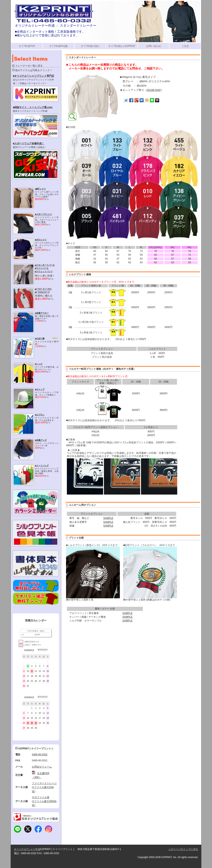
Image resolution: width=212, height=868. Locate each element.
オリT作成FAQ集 (58, 46)
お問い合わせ (154, 46)
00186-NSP (154, 90)
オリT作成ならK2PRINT (122, 46)
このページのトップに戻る (183, 849)
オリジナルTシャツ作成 (27, 849)
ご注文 (185, 46)
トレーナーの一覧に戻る (29, 66)
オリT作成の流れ (90, 46)
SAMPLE (108, 518)
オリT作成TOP (27, 46)
